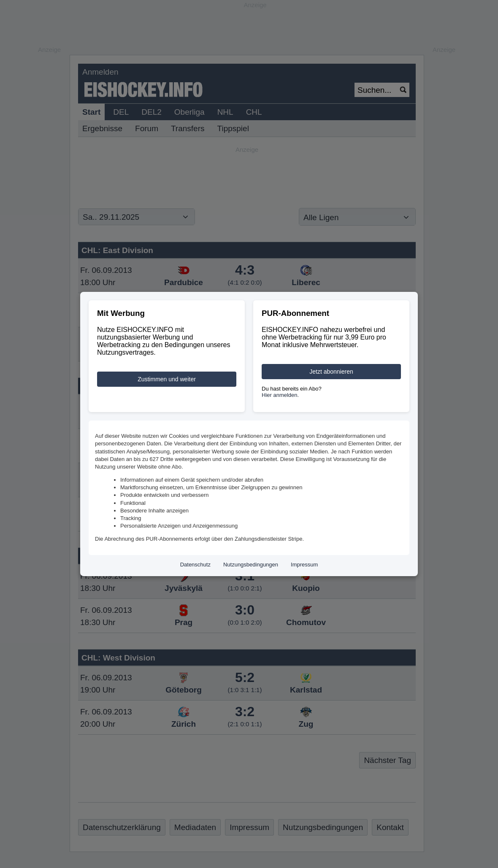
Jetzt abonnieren (331, 372)
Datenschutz (195, 565)
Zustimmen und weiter (167, 379)
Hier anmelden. (280, 395)
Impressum (304, 565)
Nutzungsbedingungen (251, 565)
